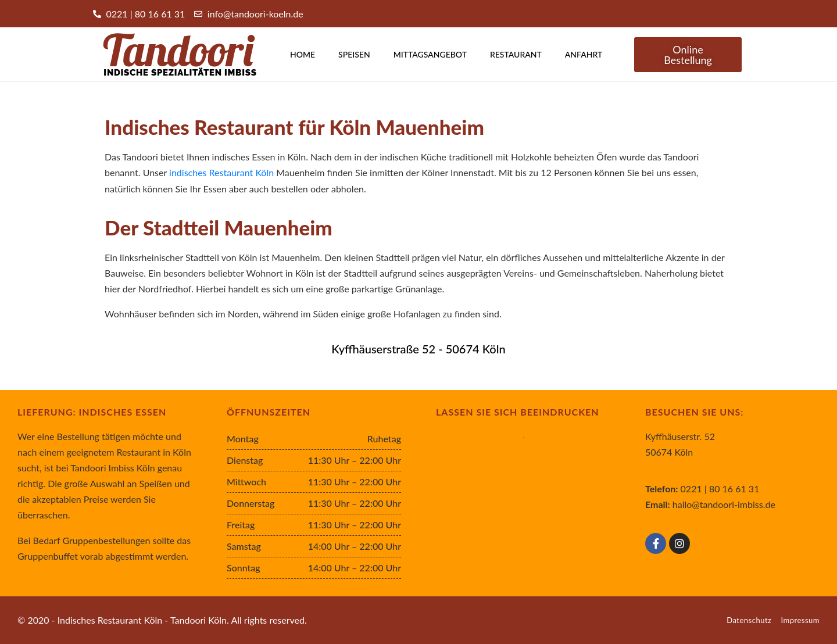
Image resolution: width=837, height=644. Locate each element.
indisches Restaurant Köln (221, 172)
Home (303, 54)
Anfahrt (584, 54)
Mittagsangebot (430, 54)
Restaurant (516, 54)
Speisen (354, 54)
